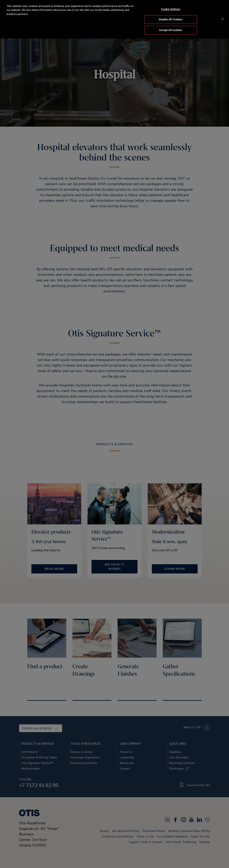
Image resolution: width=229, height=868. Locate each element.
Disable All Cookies (171, 15)
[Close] (222, 15)
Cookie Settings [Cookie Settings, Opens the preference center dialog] (171, 5)
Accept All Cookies (171, 26)
